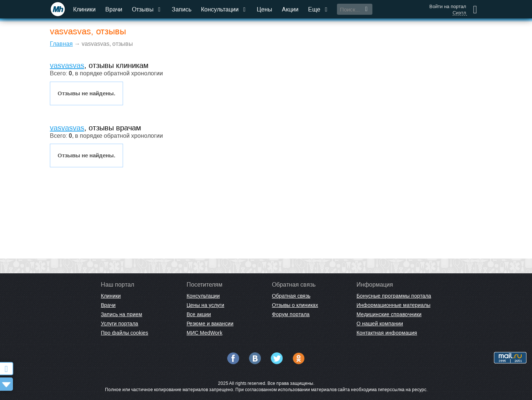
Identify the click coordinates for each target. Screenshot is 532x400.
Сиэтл (459, 13)
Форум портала (291, 314)
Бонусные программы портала (394, 296)
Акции (290, 9)
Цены (265, 9)
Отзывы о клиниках (295, 305)
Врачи (114, 9)
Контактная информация (387, 333)
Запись (182, 9)
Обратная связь (291, 296)
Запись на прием (122, 314)
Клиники (84, 9)
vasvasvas (67, 65)
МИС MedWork (204, 333)
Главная (61, 44)
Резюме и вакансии (210, 324)
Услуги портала (120, 324)
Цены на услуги (205, 305)
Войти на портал (448, 6)
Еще (318, 9)
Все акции (199, 314)
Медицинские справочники (389, 314)
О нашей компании (380, 324)
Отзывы (147, 9)
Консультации (224, 9)
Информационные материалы (393, 305)
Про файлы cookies (125, 333)
